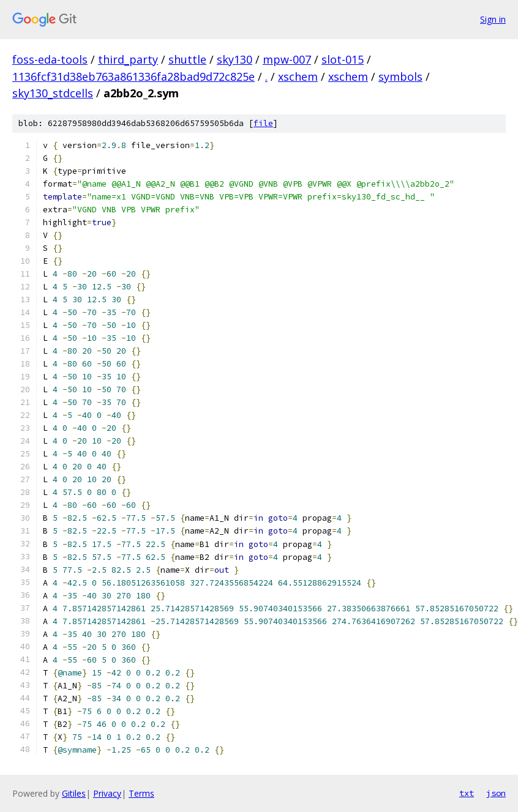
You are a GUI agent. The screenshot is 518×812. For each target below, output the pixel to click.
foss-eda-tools (50, 59)
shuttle (187, 59)
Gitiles (74, 793)
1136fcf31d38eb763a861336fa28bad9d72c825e (133, 76)
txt (467, 793)
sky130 (235, 59)
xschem (298, 76)
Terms (141, 793)
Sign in (493, 19)
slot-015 (343, 59)
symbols (400, 76)
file (263, 123)
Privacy (107, 793)
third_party (128, 59)
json (496, 793)
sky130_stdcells (53, 93)
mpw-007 (287, 59)
